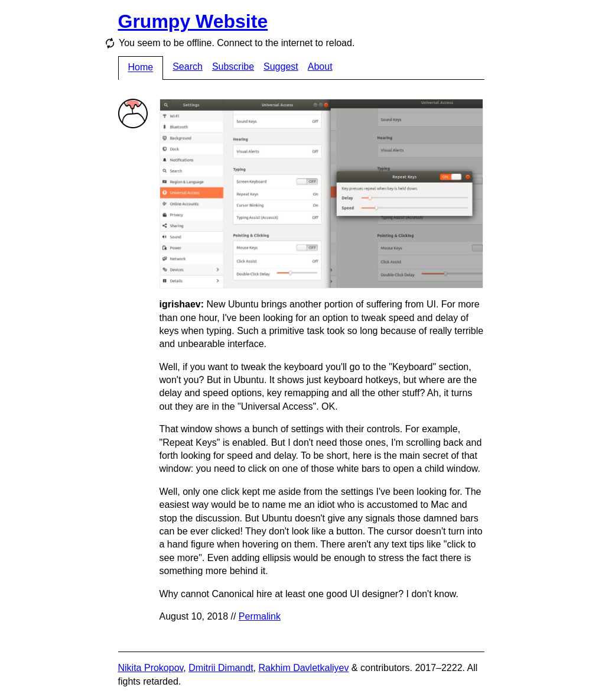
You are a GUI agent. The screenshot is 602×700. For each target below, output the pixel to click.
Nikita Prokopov (151, 668)
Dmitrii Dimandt (221, 668)
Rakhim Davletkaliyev (303, 668)
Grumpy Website (193, 21)
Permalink (260, 616)
